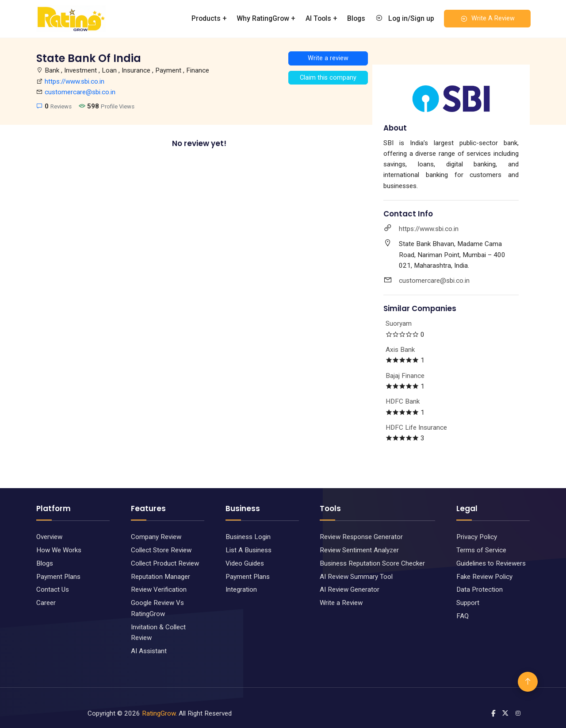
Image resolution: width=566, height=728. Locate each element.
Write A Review (487, 19)
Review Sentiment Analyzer (359, 550)
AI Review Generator (350, 589)
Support (468, 603)
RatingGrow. (159, 713)
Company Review (156, 537)
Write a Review (341, 603)
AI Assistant (149, 651)
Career (46, 603)
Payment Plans (58, 577)
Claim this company (328, 78)
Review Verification (159, 589)
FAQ (463, 616)
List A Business (249, 550)
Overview (49, 537)
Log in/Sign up (405, 18)
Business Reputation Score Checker (372, 563)
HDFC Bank (403, 401)
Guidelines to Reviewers (491, 563)
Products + (209, 18)
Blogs (356, 18)
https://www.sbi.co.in (75, 81)
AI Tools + (321, 18)
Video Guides (245, 563)
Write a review (328, 58)
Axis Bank (400, 350)
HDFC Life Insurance (416, 428)
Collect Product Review (165, 563)
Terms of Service (481, 550)
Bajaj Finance (405, 376)
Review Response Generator (361, 537)
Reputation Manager (161, 577)
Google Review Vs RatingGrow (157, 608)
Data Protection (480, 589)
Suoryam (399, 324)
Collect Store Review (161, 550)
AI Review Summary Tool (356, 577)
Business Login (248, 537)
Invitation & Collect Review (158, 632)
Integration (241, 589)
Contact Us (53, 589)
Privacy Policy (477, 537)
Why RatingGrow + (266, 18)
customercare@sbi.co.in (80, 92)
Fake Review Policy (484, 577)
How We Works (59, 550)
